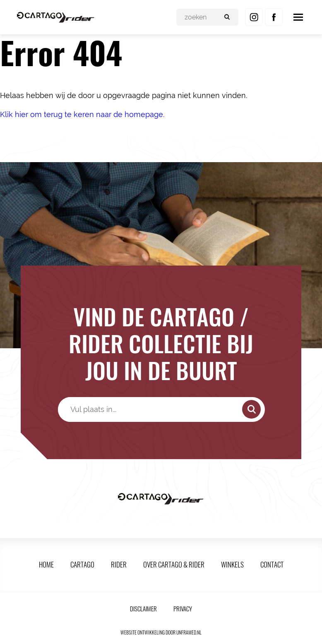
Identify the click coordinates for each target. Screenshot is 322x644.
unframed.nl (189, 632)
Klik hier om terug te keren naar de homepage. (82, 114)
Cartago (82, 564)
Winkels (232, 564)
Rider (119, 564)
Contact (272, 564)
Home (46, 564)
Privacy (183, 608)
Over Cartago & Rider (174, 564)
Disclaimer (143, 608)
